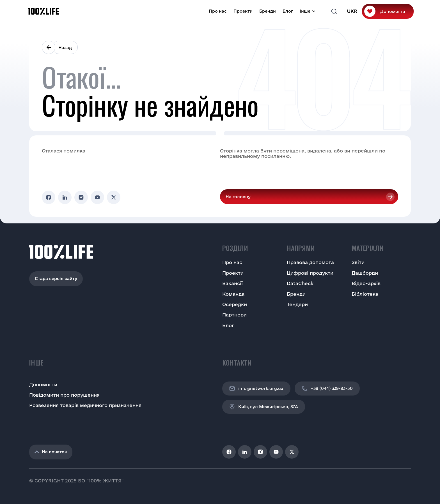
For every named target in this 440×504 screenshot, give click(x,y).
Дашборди (365, 273)
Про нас (218, 11)
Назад (65, 48)
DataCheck (300, 283)
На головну (238, 197)
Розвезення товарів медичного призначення (85, 405)
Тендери (297, 304)
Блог (288, 11)
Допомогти (393, 11)
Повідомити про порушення (64, 395)
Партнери (234, 315)
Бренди (268, 11)
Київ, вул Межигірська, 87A (264, 407)
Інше (305, 11)
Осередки (235, 304)
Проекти (243, 11)
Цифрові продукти (310, 273)
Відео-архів (366, 283)
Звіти (358, 262)
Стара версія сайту (56, 278)
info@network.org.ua (256, 389)
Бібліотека (365, 294)
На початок (51, 452)
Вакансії (232, 283)
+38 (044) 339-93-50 (327, 389)
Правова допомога (310, 262)
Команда (233, 294)
